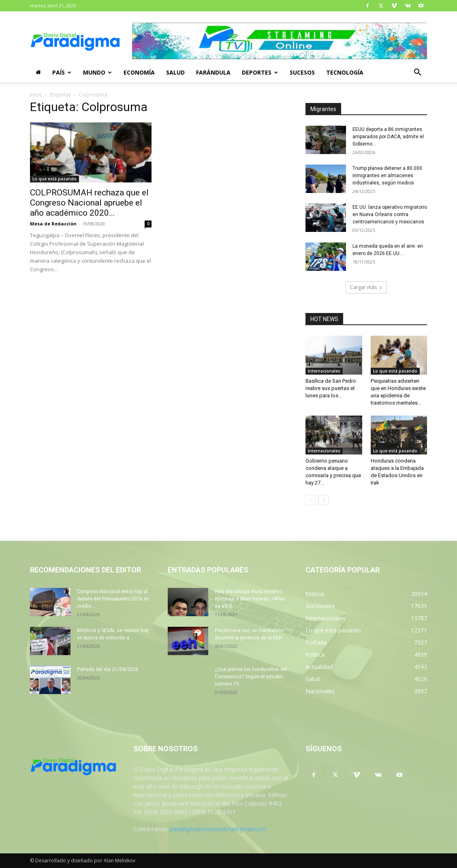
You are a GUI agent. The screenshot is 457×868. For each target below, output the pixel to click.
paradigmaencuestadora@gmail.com (218, 829)
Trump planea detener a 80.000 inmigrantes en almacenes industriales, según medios (387, 176)
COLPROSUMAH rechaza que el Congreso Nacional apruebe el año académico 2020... (89, 203)
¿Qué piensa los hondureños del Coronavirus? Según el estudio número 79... (251, 677)
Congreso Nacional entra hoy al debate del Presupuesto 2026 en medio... (113, 599)
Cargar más (366, 287)
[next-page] (324, 500)
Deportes (260, 72)
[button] (417, 73)
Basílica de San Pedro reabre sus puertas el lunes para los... (331, 388)
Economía (139, 72)
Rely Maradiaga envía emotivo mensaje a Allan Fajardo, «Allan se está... (250, 599)
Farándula (213, 72)
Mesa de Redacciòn (53, 224)
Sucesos (302, 72)
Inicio (36, 95)
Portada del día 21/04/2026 (108, 669)
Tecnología (345, 72)
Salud (175, 72)
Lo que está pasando (54, 179)
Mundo (97, 72)
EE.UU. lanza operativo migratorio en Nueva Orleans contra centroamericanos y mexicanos (390, 214)
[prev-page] (311, 500)
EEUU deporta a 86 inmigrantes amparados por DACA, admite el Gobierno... (388, 137)
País (62, 72)
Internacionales (324, 371)
